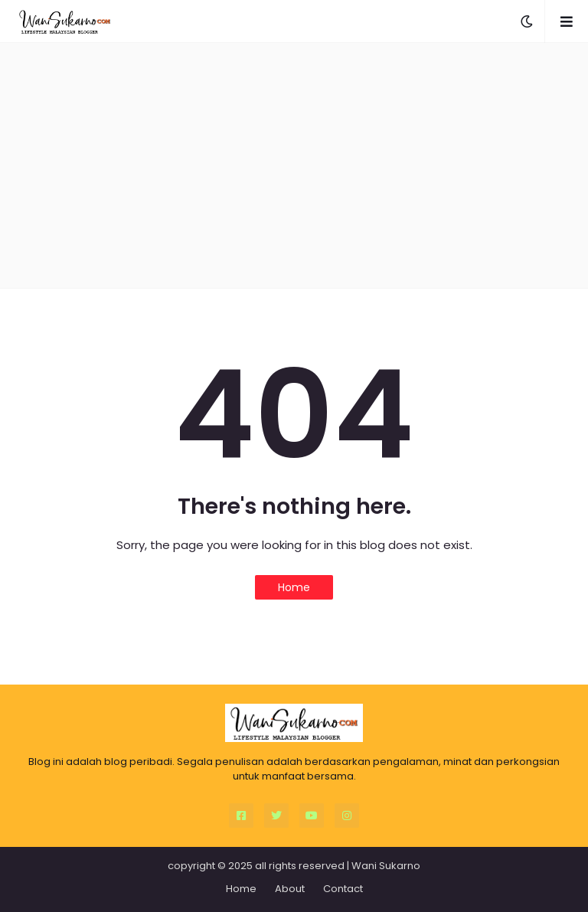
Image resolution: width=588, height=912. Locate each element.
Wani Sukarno (386, 866)
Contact (343, 889)
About (290, 889)
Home (294, 587)
